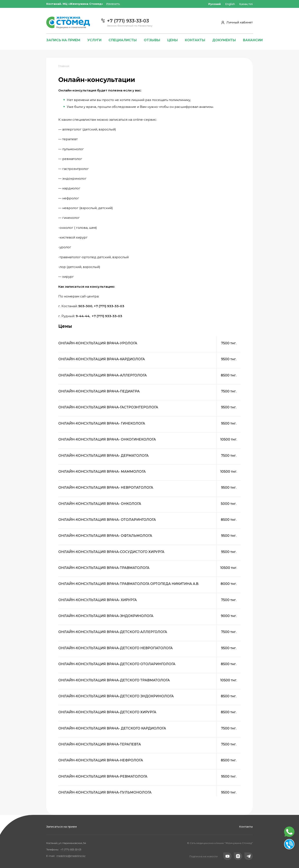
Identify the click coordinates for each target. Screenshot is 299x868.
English (230, 4)
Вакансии (253, 40)
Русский (215, 4)
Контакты (246, 827)
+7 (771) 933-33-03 (71, 849)
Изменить (113, 4)
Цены (173, 40)
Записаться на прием (62, 827)
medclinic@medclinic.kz (71, 856)
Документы (224, 40)
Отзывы (152, 40)
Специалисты (123, 40)
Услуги (94, 40)
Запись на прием (63, 40)
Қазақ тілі (246, 4)
